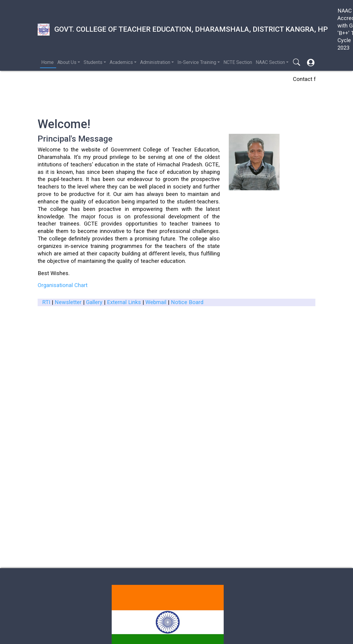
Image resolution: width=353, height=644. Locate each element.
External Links (124, 302)
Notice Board (187, 302)
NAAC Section (270, 62)
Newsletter (68, 302)
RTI (46, 302)
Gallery (94, 302)
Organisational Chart (63, 285)
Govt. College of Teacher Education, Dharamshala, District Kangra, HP (183, 30)
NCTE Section (238, 62)
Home (47, 62)
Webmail (156, 302)
